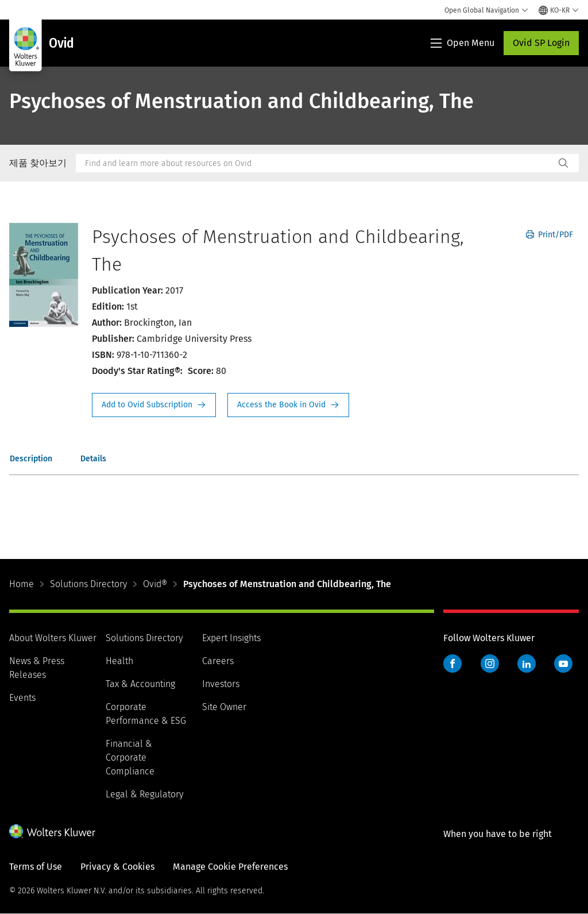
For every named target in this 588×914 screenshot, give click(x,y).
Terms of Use (36, 867)
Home (22, 584)
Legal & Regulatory (144, 794)
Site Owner (224, 707)
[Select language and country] (559, 10)
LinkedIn (527, 664)
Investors (221, 684)
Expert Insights (231, 638)
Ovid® (155, 584)
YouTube (563, 664)
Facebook (452, 664)
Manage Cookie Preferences (230, 867)
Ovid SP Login (541, 43)
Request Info (154, 405)
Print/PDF (550, 235)
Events (22, 698)
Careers (218, 661)
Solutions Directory (88, 584)
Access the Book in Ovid (288, 405)
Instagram (490, 664)
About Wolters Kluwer (53, 638)
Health (119, 661)
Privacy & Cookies (117, 867)
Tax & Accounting (140, 684)
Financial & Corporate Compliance (130, 757)
